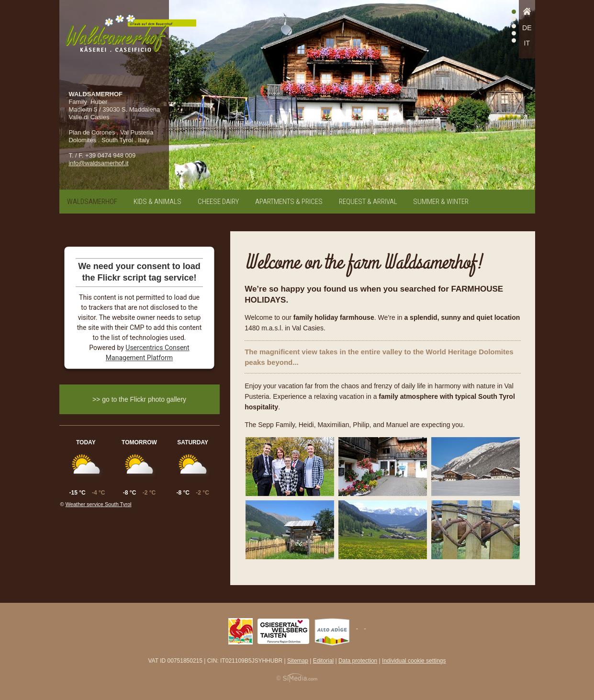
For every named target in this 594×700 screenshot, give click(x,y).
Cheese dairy (218, 202)
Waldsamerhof (92, 202)
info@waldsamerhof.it (98, 163)
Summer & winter (441, 202)
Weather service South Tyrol (99, 504)
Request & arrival (368, 202)
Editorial (323, 661)
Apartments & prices (289, 202)
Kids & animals (157, 202)
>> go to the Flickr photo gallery (139, 399)
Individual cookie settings (414, 661)
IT (527, 43)
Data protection (358, 661)
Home (527, 14)
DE (527, 28)
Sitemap (298, 661)
